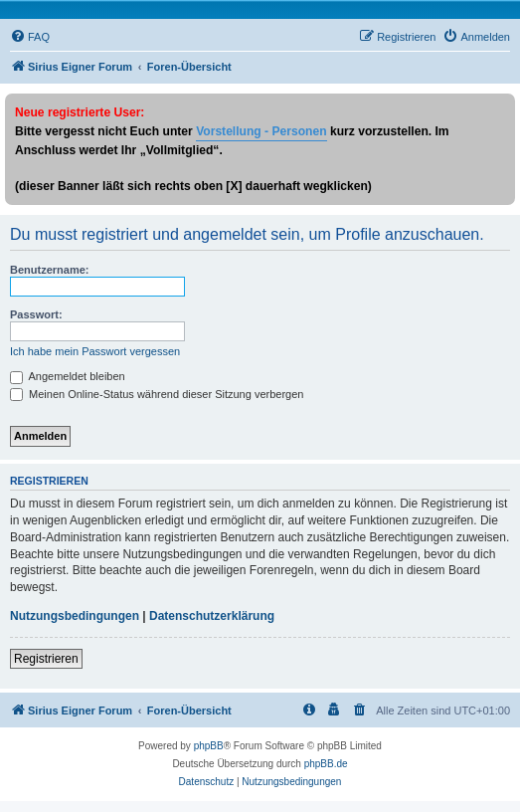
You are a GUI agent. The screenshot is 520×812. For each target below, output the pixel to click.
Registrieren (46, 659)
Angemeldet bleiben (68, 376)
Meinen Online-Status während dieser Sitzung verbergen (157, 394)
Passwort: (36, 314)
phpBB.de (326, 764)
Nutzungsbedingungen (75, 616)
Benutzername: (49, 270)
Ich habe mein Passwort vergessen (95, 351)
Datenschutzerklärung (212, 616)
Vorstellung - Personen (261, 131)
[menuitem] (30, 37)
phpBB (209, 746)
